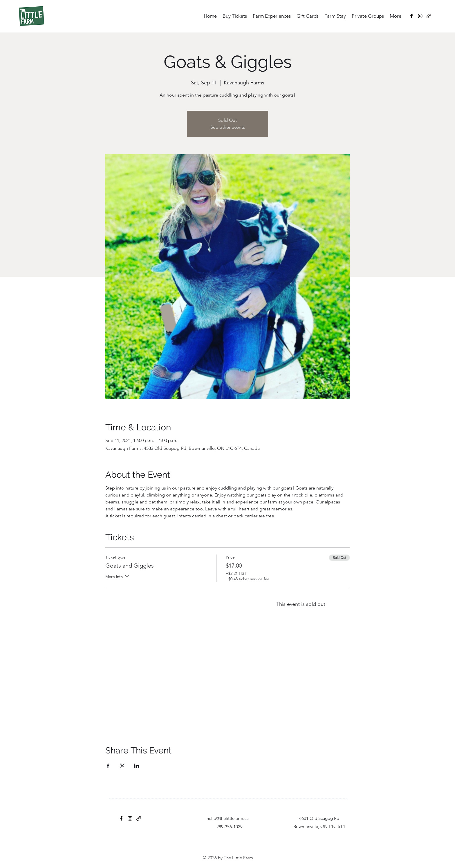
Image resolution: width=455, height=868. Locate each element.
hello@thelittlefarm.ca (228, 818)
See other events (228, 127)
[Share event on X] (122, 766)
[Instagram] (420, 16)
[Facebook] (411, 16)
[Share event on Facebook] (108, 766)
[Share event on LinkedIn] (137, 766)
